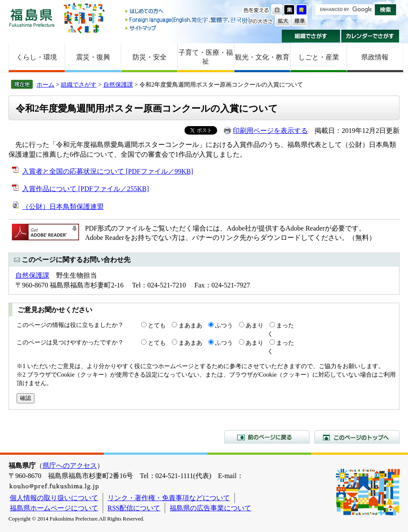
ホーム (45, 84)
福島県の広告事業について (210, 508)
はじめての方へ (188, 12)
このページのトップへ (357, 437)
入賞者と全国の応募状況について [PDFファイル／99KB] (108, 171)
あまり (255, 325)
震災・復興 (93, 57)
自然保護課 (118, 84)
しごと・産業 (319, 57)
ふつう (224, 325)
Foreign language (188, 20)
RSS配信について (134, 508)
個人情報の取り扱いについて (54, 498)
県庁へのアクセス (70, 466)
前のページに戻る (267, 437)
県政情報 (375, 57)
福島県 (32, 18)
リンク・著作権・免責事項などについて (169, 498)
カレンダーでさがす (370, 36)
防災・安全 (150, 57)
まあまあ (190, 325)
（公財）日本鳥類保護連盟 (63, 207)
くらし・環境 (37, 57)
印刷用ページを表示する (270, 131)
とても (157, 325)
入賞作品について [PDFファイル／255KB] (85, 189)
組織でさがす (311, 36)
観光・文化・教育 (262, 57)
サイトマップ (188, 28)
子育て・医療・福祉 (206, 57)
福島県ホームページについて (54, 508)
